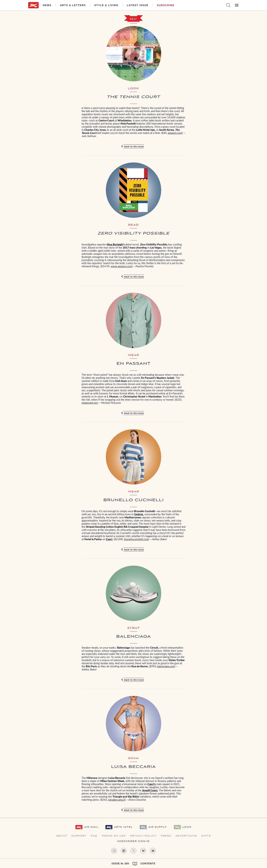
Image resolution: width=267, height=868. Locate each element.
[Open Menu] (237, 5)
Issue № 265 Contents (133, 864)
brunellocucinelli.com (136, 539)
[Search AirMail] (228, 5)
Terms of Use (114, 836)
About (62, 836)
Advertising (186, 836)
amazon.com (175, 133)
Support (79, 836)
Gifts (206, 836)
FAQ (94, 836)
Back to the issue (134, 147)
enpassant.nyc (90, 403)
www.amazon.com (121, 266)
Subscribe (166, 5)
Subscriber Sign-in (133, 841)
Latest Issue (138, 5)
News (47, 5)
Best (133, 19)
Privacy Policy (143, 836)
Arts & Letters (73, 5)
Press (166, 836)
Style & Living (106, 5)
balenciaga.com (166, 666)
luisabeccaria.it (117, 800)
